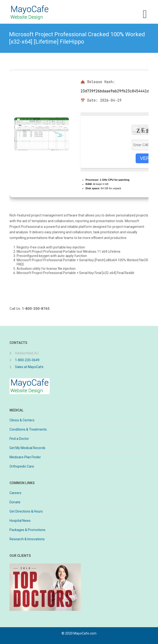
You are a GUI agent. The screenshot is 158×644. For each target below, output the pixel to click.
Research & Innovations (27, 539)
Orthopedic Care (22, 466)
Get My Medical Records (27, 448)
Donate (15, 502)
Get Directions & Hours (26, 511)
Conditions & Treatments (28, 429)
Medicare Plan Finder (25, 457)
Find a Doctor (19, 439)
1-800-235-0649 (27, 360)
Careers (15, 493)
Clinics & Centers (22, 420)
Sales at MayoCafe (29, 367)
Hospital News (20, 521)
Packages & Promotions (27, 530)
